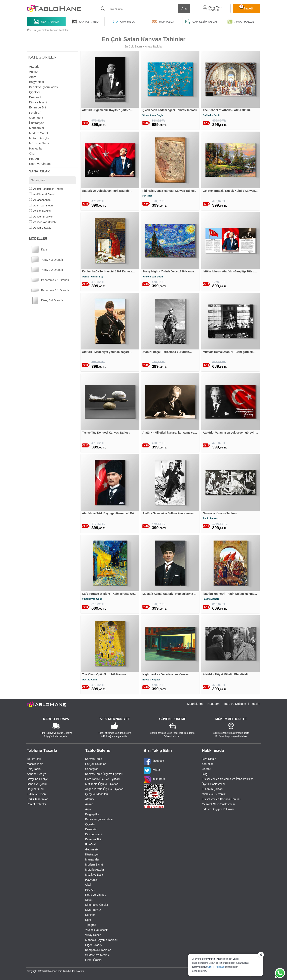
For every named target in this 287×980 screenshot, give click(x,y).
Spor (88, 920)
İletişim (256, 704)
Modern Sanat (94, 865)
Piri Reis (147, 196)
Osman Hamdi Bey (93, 277)
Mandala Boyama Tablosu (101, 940)
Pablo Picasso (211, 518)
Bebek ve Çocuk (37, 784)
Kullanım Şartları (212, 789)
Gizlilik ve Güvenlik (214, 794)
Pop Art (90, 890)
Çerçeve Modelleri (97, 794)
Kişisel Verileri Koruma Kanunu (221, 799)
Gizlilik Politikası (216, 967)
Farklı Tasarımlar (37, 799)
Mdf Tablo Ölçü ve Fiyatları (102, 784)
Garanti (207, 769)
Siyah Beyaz (93, 910)
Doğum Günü (35, 789)
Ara (184, 8)
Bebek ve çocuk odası (99, 819)
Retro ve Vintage (96, 895)
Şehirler (90, 915)
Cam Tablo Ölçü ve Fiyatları (103, 779)
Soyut (89, 900)
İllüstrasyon (92, 854)
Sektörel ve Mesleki (97, 955)
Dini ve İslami (94, 834)
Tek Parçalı (34, 759)
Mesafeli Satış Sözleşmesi (218, 804)
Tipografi (91, 925)
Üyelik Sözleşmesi (213, 784)
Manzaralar (92, 859)
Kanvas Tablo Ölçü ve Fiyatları (104, 774)
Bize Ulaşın (209, 759)
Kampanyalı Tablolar (98, 950)
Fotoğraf (91, 844)
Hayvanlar (92, 880)
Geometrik (92, 849)
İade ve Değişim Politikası (218, 809)
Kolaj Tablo (34, 769)
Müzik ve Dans (95, 875)
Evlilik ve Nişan (36, 794)
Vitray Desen (93, 935)
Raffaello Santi (211, 115)
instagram (154, 780)
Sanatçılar (92, 769)
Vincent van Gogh (153, 115)
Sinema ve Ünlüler (97, 905)
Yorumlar (208, 764)
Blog (205, 774)
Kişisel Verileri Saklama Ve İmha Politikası (228, 779)
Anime (89, 804)
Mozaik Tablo (35, 764)
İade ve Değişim (235, 704)
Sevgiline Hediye (37, 779)
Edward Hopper (151, 680)
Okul (88, 885)
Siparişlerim (195, 704)
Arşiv (88, 809)
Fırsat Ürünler (94, 960)
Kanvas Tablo (94, 759)
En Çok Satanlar (96, 764)
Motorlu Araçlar (95, 870)
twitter (152, 770)
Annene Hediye (37, 774)
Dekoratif (91, 829)
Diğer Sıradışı (94, 945)
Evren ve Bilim (94, 839)
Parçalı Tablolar (37, 804)
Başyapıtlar (92, 814)
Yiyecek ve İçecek (97, 930)
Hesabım (213, 704)
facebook (154, 761)
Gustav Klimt (89, 680)
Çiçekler (90, 824)
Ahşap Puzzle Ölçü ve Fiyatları (104, 789)
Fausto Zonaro (211, 599)
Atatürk (90, 799)
